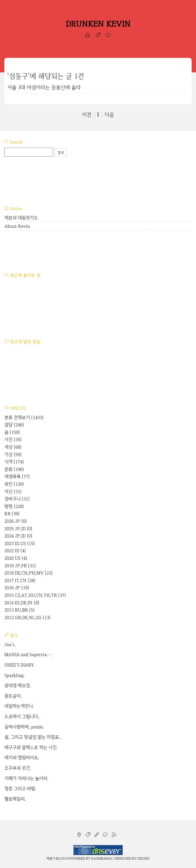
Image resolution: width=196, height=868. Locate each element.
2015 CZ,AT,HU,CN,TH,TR (35, 595)
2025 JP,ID (18, 529)
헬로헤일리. (15, 799)
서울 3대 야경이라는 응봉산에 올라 (44, 87)
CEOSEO (143, 858)
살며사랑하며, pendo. (24, 727)
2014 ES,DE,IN (22, 603)
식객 (14, 462)
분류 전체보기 (24, 418)
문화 (14, 469)
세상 (13, 447)
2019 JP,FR (20, 566)
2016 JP (17, 588)
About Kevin (17, 226)
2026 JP (16, 521)
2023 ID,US (20, 543)
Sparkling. (14, 675)
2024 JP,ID (18, 536)
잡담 (14, 425)
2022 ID (15, 551)
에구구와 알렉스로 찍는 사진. (31, 747)
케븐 (50, 858)
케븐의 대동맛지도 (21, 218)
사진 (13, 439)
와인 (14, 484)
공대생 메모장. (18, 686)
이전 (87, 114)
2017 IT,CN (20, 580)
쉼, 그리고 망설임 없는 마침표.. (33, 737)
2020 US (16, 558)
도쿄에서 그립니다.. (22, 716)
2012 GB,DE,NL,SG (28, 617)
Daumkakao (102, 858)
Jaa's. (10, 644)
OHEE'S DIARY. (20, 665)
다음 (109, 114)
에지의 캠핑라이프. (22, 758)
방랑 (14, 506)
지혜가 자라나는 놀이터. (26, 778)
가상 (13, 455)
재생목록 (17, 477)
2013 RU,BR (20, 610)
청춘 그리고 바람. (20, 789)
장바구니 (17, 499)
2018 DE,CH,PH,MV (29, 573)
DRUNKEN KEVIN (98, 24)
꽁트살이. (13, 696)
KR (12, 514)
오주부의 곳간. (18, 768)
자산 (13, 492)
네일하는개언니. (19, 706)
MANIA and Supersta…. (28, 655)
